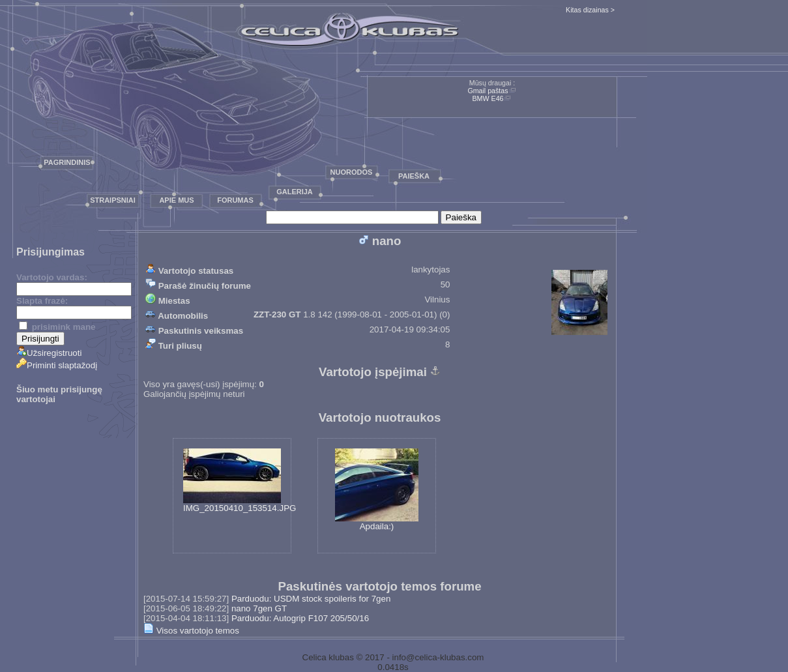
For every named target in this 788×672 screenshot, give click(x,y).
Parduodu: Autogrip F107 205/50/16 (300, 618)
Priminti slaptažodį (57, 365)
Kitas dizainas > (590, 10)
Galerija (295, 192)
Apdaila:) (377, 490)
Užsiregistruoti (49, 353)
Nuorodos (352, 172)
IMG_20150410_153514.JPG (240, 481)
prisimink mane (57, 327)
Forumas (235, 200)
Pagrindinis (67, 162)
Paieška (414, 176)
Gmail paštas (488, 91)
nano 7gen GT (259, 608)
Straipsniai (113, 200)
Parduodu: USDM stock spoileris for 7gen (311, 599)
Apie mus (176, 200)
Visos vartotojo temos (191, 631)
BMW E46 (488, 98)
